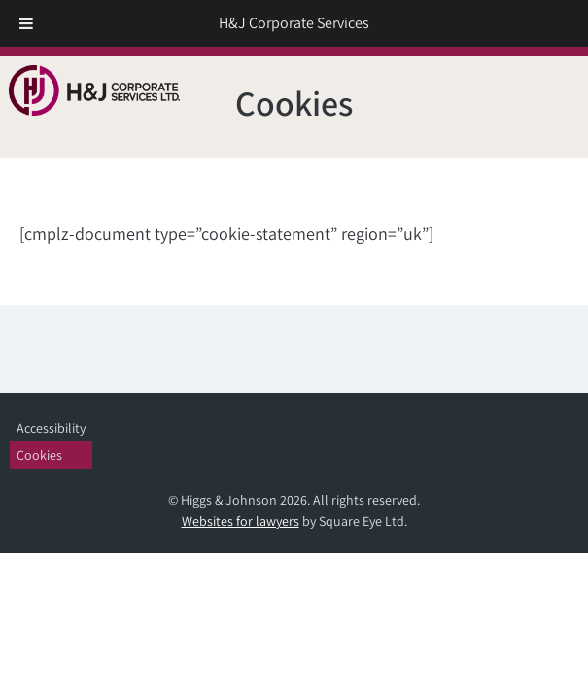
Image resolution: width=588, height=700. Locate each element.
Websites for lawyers (241, 521)
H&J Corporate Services (294, 23)
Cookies (39, 455)
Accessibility (51, 428)
